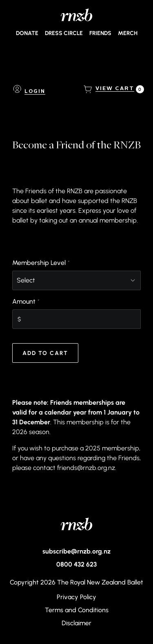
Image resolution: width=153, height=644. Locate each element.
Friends (100, 33)
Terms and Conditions (77, 610)
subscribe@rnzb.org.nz (76, 551)
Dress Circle (64, 33)
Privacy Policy (76, 597)
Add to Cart (45, 353)
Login (35, 92)
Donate (27, 33)
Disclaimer (76, 623)
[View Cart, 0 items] (115, 89)
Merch (128, 33)
